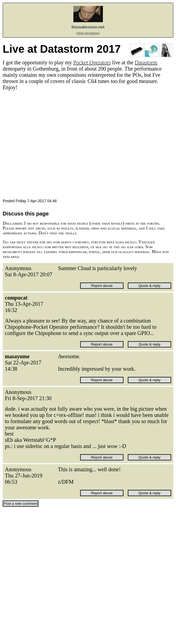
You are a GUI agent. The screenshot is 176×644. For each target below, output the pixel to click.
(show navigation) (88, 33)
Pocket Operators (92, 62)
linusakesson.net (88, 27)
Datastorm (146, 62)
